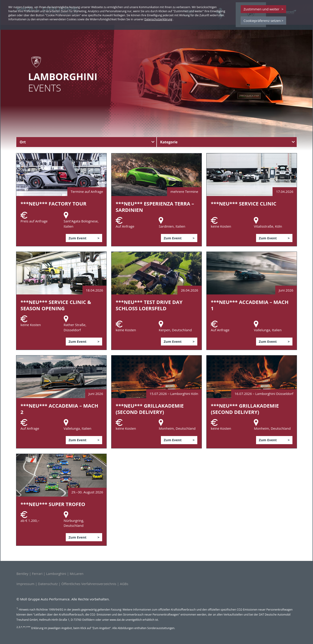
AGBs (124, 584)
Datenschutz (48, 584)
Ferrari (37, 574)
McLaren (77, 574)
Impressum (25, 584)
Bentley (22, 574)
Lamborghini (56, 574)
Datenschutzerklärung (158, 19)
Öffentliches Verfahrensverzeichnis (89, 584)
